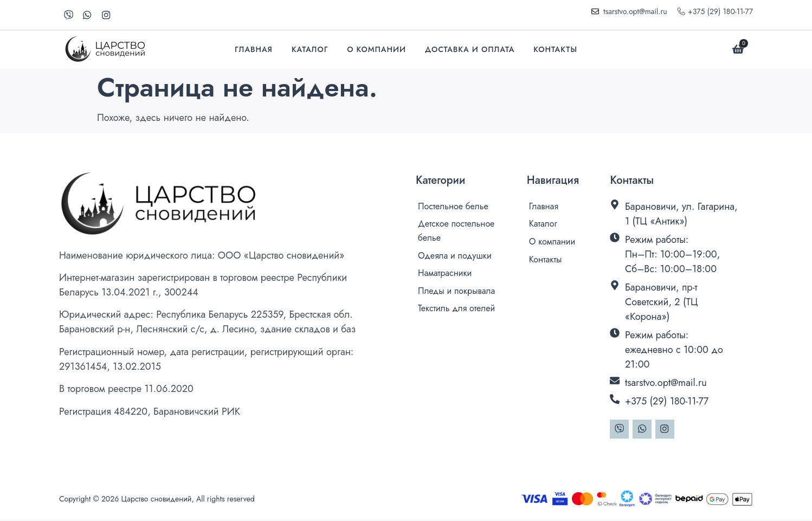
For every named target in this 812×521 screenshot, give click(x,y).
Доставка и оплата (470, 50)
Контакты (555, 50)
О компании (376, 50)
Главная (254, 50)
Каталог (310, 50)
